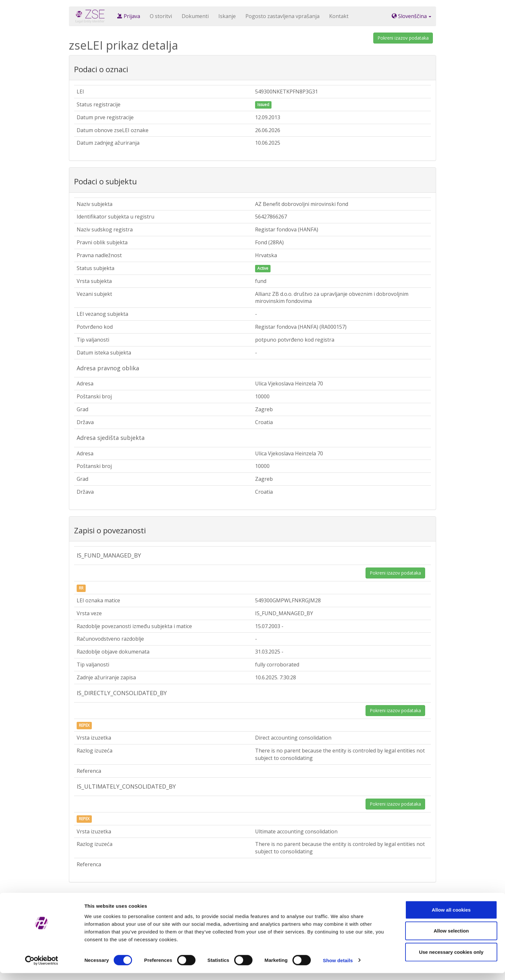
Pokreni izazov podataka (403, 38)
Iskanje (227, 16)
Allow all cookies (451, 917)
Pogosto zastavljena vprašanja (282, 16)
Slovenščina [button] (411, 16)
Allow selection (451, 938)
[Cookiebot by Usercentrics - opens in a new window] (42, 967)
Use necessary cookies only (451, 959)
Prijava (129, 16)
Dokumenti (195, 16)
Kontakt (339, 16)
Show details (338, 967)
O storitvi (161, 16)
